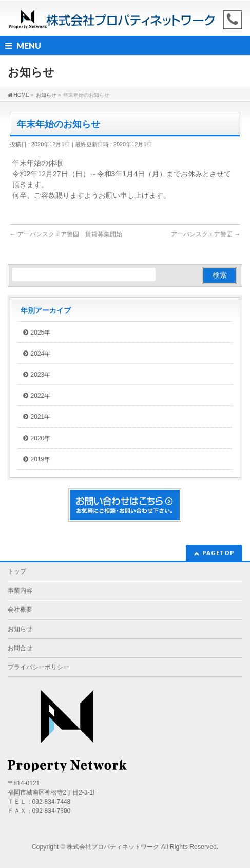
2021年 (41, 417)
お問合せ (20, 648)
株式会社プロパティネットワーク (113, 847)
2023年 (41, 375)
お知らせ (20, 629)
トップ (17, 571)
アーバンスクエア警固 (206, 234)
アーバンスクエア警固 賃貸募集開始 (66, 234)
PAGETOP (218, 553)
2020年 (41, 438)
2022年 (41, 396)
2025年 (41, 333)
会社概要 (20, 610)
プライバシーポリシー (39, 667)
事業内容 (20, 590)
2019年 (41, 459)
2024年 (41, 354)
